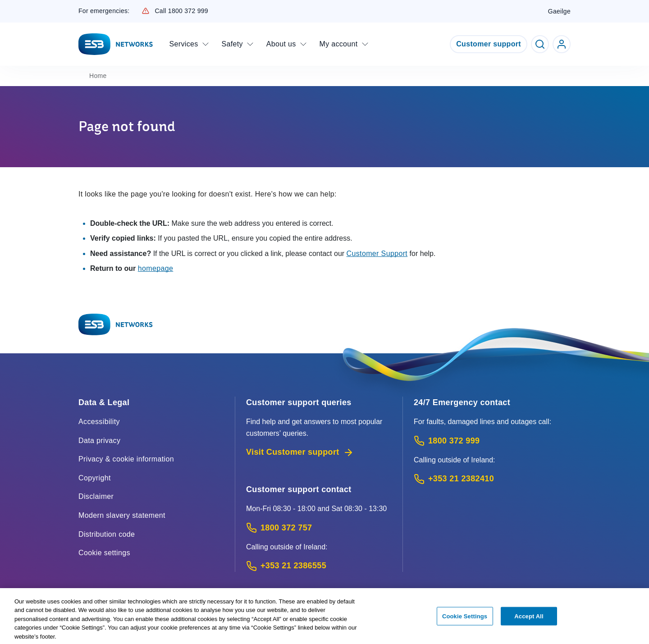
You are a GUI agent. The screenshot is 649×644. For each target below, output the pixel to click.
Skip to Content (7, 7)
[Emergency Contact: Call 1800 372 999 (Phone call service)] (492, 441)
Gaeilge (559, 11)
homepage (156, 268)
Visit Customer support (300, 452)
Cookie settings (104, 553)
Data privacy (99, 441)
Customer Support (377, 253)
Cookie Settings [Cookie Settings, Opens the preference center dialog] (465, 619)
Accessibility (99, 422)
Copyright (95, 478)
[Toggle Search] (540, 44)
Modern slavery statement (122, 515)
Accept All (529, 619)
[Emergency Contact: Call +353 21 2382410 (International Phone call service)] (492, 479)
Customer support (489, 44)
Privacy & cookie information (126, 459)
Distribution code (107, 534)
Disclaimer (96, 496)
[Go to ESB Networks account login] (562, 44)
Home (98, 76)
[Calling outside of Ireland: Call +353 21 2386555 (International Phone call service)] (319, 566)
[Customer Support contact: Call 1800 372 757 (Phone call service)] (319, 528)
